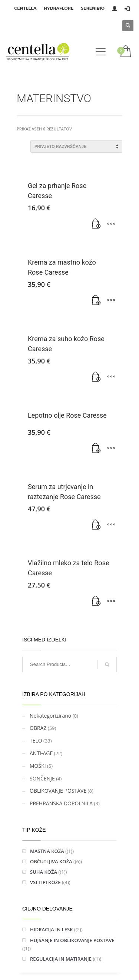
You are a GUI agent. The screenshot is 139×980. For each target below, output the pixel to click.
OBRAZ (38, 728)
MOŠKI (38, 766)
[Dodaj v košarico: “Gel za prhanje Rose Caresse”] (96, 224)
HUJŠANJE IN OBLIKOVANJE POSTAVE (72, 940)
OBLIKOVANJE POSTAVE (58, 791)
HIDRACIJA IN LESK (52, 929)
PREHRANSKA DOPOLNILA (61, 803)
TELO (36, 740)
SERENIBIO (93, 8)
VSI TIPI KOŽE (45, 882)
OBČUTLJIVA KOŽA (51, 861)
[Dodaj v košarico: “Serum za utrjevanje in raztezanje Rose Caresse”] (96, 525)
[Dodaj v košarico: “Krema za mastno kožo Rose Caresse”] (96, 301)
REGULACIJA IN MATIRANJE (61, 959)
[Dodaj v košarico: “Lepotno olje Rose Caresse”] (96, 449)
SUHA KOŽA (44, 872)
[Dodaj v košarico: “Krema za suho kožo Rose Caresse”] (96, 377)
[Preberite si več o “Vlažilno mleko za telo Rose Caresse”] (96, 601)
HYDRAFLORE (59, 8)
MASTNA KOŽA (47, 851)
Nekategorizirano (50, 716)
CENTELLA (25, 8)
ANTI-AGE (41, 753)
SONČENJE (42, 778)
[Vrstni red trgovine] (76, 146)
